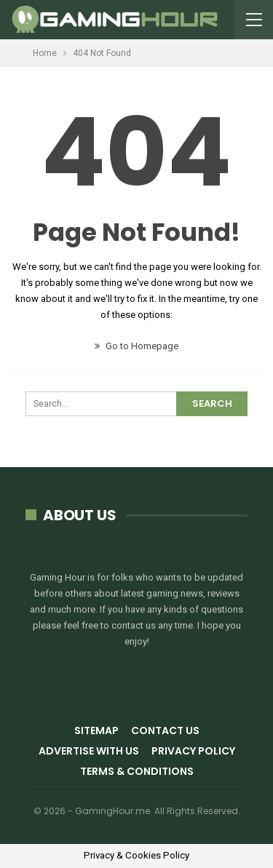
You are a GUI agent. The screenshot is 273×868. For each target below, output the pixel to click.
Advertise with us (89, 751)
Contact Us (165, 730)
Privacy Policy (193, 751)
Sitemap (96, 730)
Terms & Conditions (137, 771)
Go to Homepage (136, 346)
